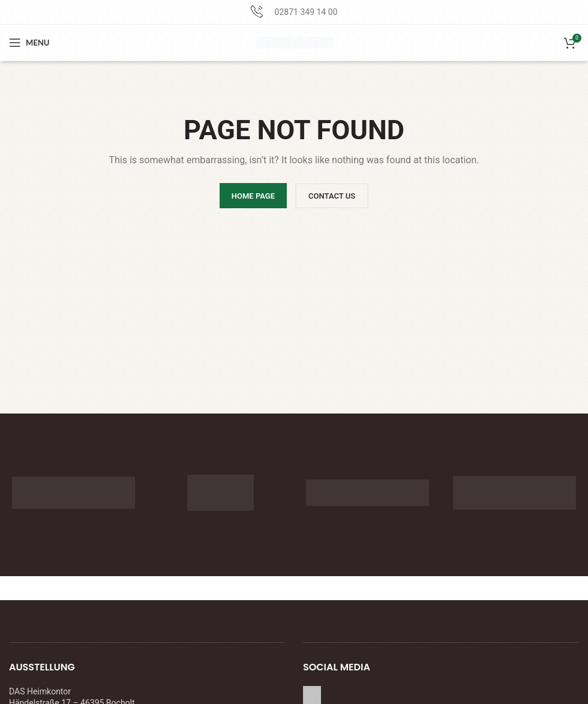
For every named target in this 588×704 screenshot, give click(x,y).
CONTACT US (332, 196)
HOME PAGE (253, 196)
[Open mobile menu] (29, 43)
